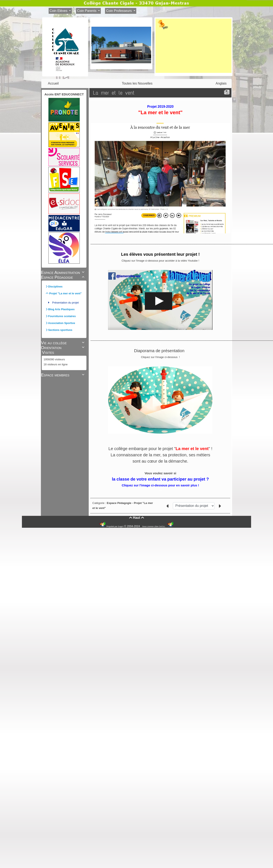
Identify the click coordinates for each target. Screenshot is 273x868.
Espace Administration (63, 272)
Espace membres (63, 375)
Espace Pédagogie (63, 277)
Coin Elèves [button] (59, 11)
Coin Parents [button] (87, 11)
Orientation (63, 348)
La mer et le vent (115, 93)
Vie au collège (63, 343)
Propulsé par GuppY (115, 526)
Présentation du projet (65, 303)
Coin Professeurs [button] (119, 11)
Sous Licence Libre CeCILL (154, 526)
